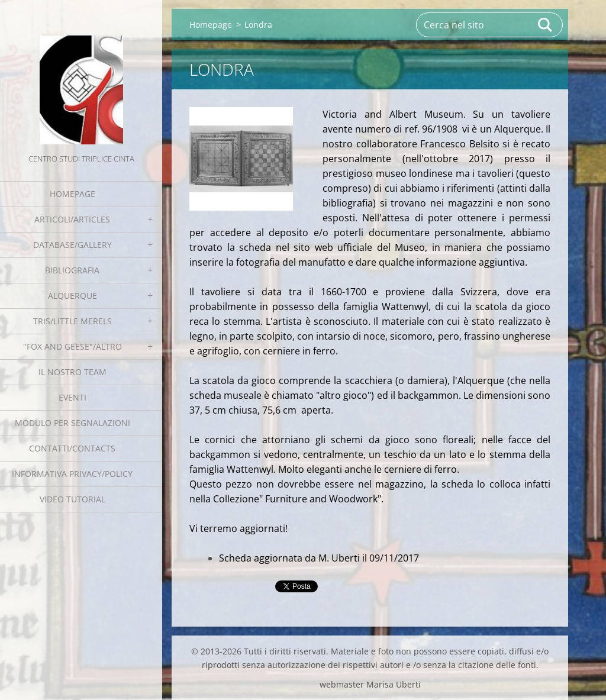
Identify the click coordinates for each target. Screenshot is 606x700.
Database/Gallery (72, 245)
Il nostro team (72, 372)
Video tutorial (72, 499)
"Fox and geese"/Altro (72, 346)
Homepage (72, 194)
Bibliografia (72, 270)
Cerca (546, 25)
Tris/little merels (72, 321)
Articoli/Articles (72, 219)
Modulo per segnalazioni (72, 423)
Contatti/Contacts (72, 448)
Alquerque (72, 296)
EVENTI (72, 397)
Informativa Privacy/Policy (72, 474)
